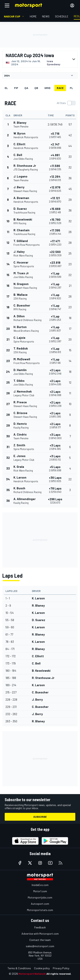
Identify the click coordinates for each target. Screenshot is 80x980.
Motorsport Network (32, 974)
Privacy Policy (61, 968)
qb (36, 88)
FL (71, 88)
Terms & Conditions (19, 968)
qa (26, 88)
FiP (16, 88)
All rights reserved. (59, 974)
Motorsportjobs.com (40, 897)
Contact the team (40, 940)
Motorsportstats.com (40, 910)
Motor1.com (40, 891)
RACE (60, 88)
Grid (47, 88)
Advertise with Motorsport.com (40, 934)
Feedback (40, 927)
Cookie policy (42, 968)
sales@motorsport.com (40, 946)
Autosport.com (40, 904)
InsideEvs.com (40, 885)
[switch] (66, 103)
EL (6, 88)
